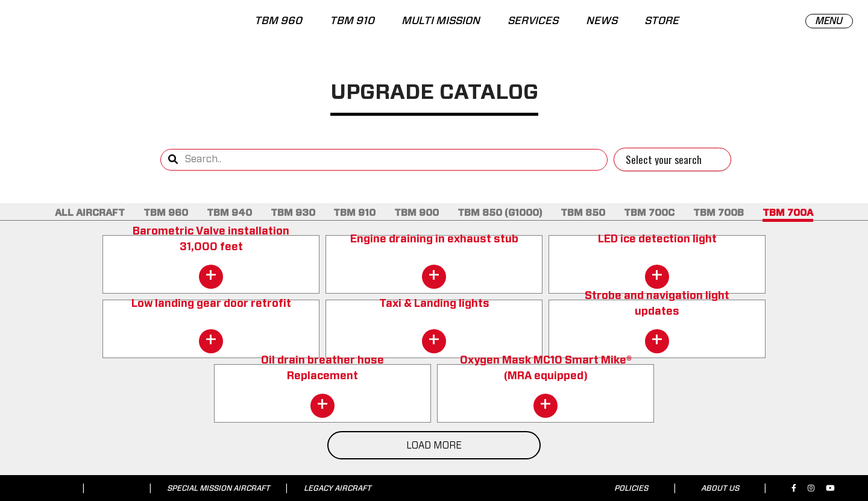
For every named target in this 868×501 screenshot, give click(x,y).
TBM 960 (278, 21)
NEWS (602, 21)
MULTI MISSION (441, 21)
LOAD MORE (434, 446)
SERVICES (533, 21)
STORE (662, 21)
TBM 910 (351, 21)
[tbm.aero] (72, 26)
